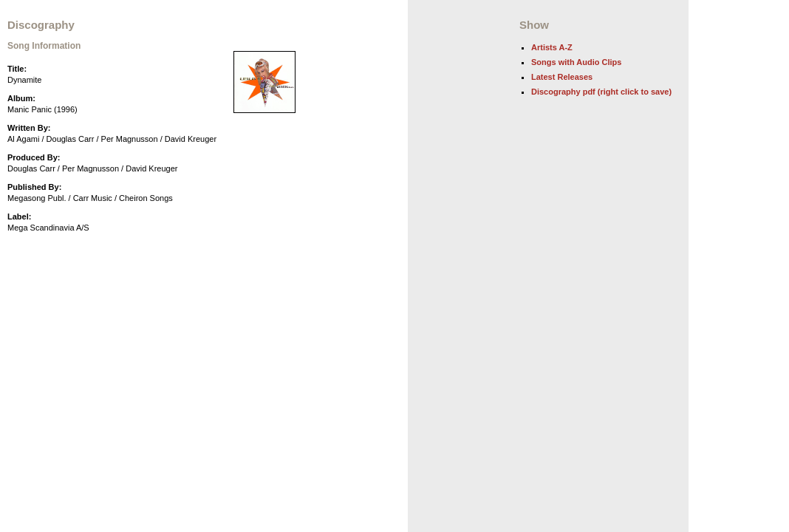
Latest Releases (562, 77)
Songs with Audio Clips (576, 62)
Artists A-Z (552, 47)
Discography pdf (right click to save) (601, 92)
